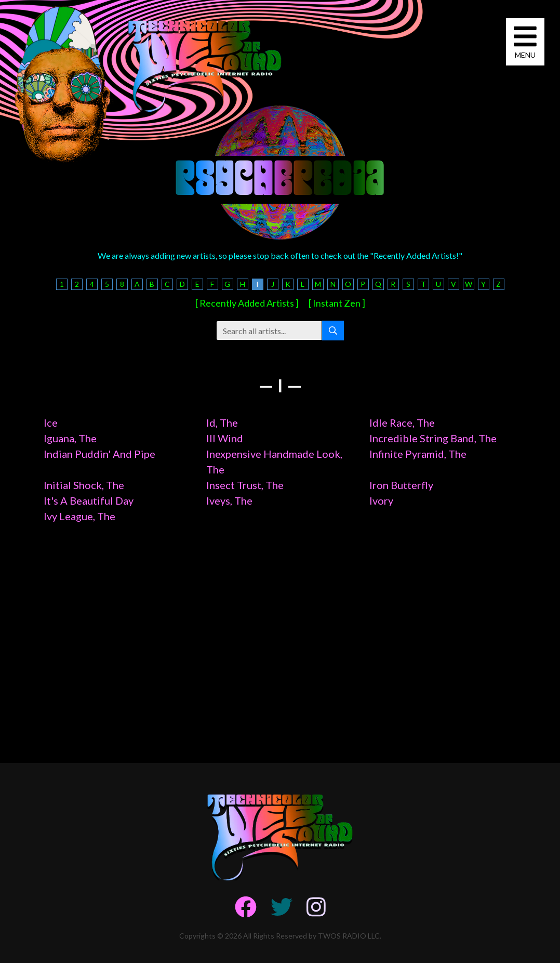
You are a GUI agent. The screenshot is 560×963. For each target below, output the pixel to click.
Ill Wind (225, 438)
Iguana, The (70, 438)
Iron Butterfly (401, 485)
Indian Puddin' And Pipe (99, 454)
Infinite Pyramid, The (418, 454)
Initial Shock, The (84, 485)
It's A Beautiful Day (89, 500)
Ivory (381, 500)
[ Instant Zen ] (337, 303)
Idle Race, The (402, 423)
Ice (51, 423)
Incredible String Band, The (433, 438)
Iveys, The (229, 500)
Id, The (222, 423)
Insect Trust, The (245, 485)
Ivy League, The (79, 516)
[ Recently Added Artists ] (247, 303)
